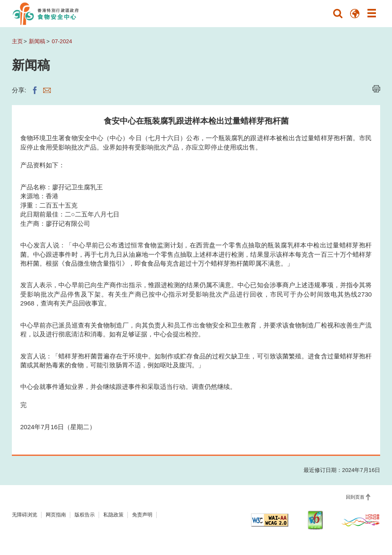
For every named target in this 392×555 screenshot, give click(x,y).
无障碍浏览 (25, 515)
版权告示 (85, 515)
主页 (17, 41)
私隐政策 (113, 515)
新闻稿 (37, 41)
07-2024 (62, 41)
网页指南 (56, 515)
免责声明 (142, 515)
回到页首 (355, 497)
